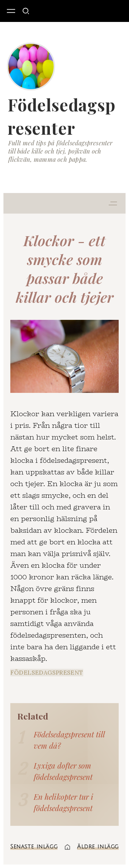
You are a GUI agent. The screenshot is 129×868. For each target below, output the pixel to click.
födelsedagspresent (47, 673)
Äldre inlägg (98, 847)
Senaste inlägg (34, 847)
